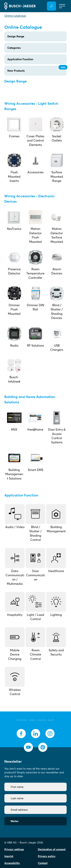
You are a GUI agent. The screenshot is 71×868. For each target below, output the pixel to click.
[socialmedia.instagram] (50, 734)
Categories (14, 48)
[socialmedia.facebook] (21, 734)
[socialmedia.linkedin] (36, 734)
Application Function (20, 59)
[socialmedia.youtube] (28, 747)
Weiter (14, 821)
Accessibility (12, 863)
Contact (43, 863)
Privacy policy (47, 856)
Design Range (16, 36)
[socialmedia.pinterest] (43, 747)
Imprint (9, 856)
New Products (37, 69)
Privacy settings (14, 849)
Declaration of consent (52, 849)
